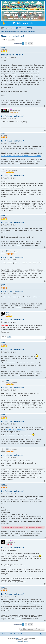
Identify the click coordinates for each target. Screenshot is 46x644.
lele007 (3, 48)
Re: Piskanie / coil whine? (12, 116)
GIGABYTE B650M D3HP (15, 429)
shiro (8, 169)
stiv (11, 109)
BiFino (8, 313)
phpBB (17, 638)
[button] (32, 44)
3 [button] (29, 44)
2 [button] (26, 44)
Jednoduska (10, 541)
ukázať (9, 337)
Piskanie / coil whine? (12, 36)
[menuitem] (8, 28)
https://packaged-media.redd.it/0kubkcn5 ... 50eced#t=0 (21, 155)
